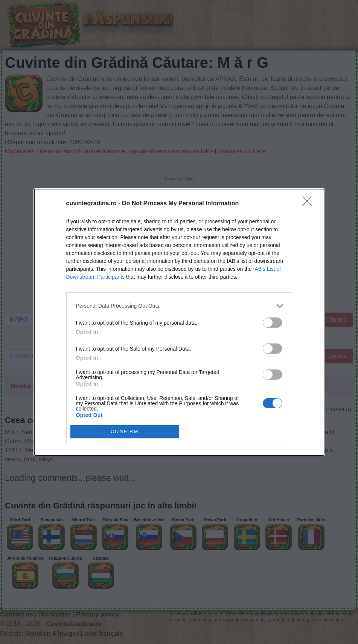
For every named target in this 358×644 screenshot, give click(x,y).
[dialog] (179, 322)
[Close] (309, 204)
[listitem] (179, 306)
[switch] (273, 323)
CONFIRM (125, 431)
